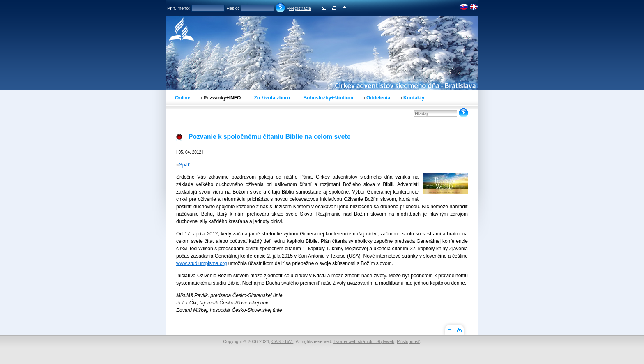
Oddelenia (378, 98)
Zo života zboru (272, 98)
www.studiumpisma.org (201, 263)
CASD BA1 (282, 341)
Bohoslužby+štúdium (328, 98)
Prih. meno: (178, 8)
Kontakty (414, 98)
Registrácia (300, 8)
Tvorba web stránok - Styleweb (364, 341)
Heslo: (233, 8)
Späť (184, 165)
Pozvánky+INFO (222, 98)
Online (183, 98)
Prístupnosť (408, 341)
